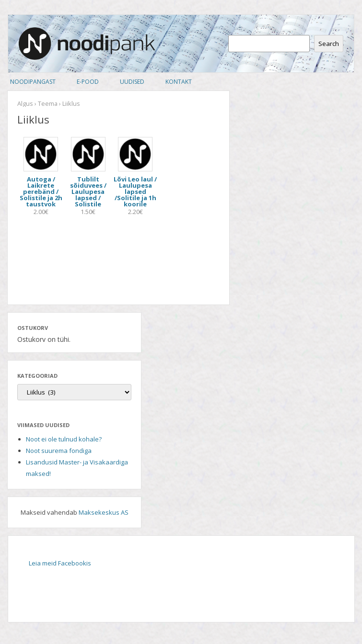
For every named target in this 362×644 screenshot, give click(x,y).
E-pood (88, 82)
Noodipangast (33, 82)
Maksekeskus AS (104, 512)
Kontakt (179, 82)
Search (329, 44)
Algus (25, 103)
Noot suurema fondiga (59, 451)
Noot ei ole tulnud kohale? (64, 439)
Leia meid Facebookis (60, 563)
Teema (48, 103)
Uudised (132, 82)
